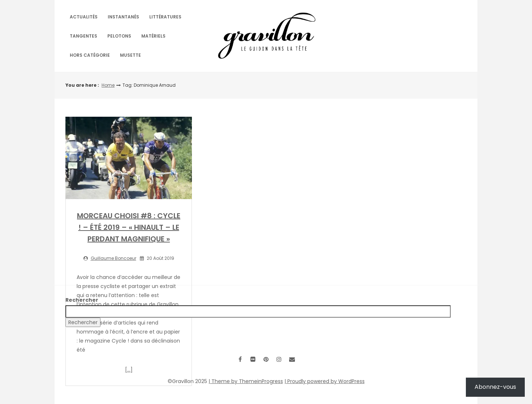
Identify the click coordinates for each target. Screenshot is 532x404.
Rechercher (82, 300)
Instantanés (123, 17)
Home (108, 85)
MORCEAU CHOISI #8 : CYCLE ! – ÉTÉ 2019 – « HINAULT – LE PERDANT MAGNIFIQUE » (129, 227)
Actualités (84, 17)
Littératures (165, 17)
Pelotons (119, 36)
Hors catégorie (90, 55)
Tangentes (83, 36)
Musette (130, 55)
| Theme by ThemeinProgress (246, 381)
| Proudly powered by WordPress (325, 381)
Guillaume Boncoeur (113, 258)
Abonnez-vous (495, 387)
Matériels (153, 36)
